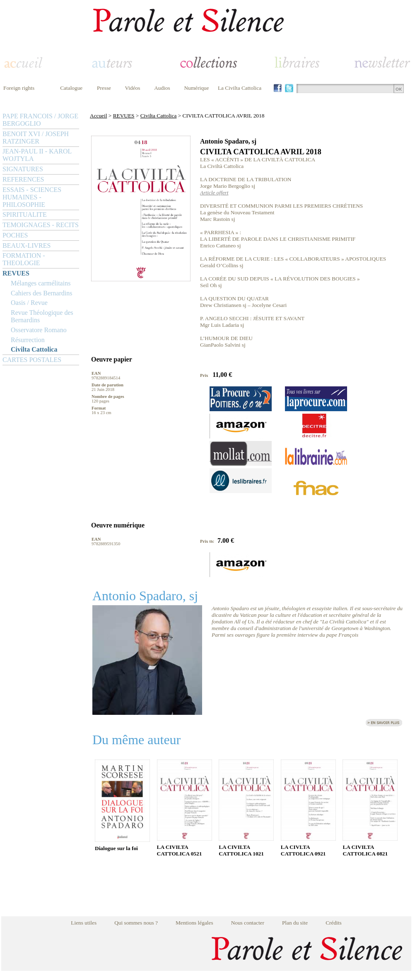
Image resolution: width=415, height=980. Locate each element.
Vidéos (133, 88)
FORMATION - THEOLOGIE (24, 259)
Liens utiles (84, 923)
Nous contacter (248, 923)
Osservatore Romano (39, 330)
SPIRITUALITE (25, 214)
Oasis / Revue (29, 303)
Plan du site (295, 923)
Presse (104, 88)
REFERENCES (23, 179)
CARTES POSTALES (32, 360)
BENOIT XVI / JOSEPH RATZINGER (36, 138)
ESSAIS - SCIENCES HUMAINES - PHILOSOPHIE (32, 197)
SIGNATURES (23, 169)
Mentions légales (194, 923)
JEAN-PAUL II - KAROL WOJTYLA (37, 155)
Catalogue (71, 88)
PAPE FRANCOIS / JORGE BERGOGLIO (40, 120)
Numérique (196, 88)
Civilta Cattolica (34, 349)
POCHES (15, 235)
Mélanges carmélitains (41, 283)
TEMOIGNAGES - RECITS (41, 225)
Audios (162, 88)
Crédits (334, 923)
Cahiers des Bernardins (41, 293)
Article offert (214, 193)
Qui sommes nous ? (136, 923)
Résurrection (28, 340)
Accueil (98, 116)
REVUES (16, 273)
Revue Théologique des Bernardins (42, 316)
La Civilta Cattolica (240, 88)
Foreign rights (19, 88)
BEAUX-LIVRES (27, 246)
